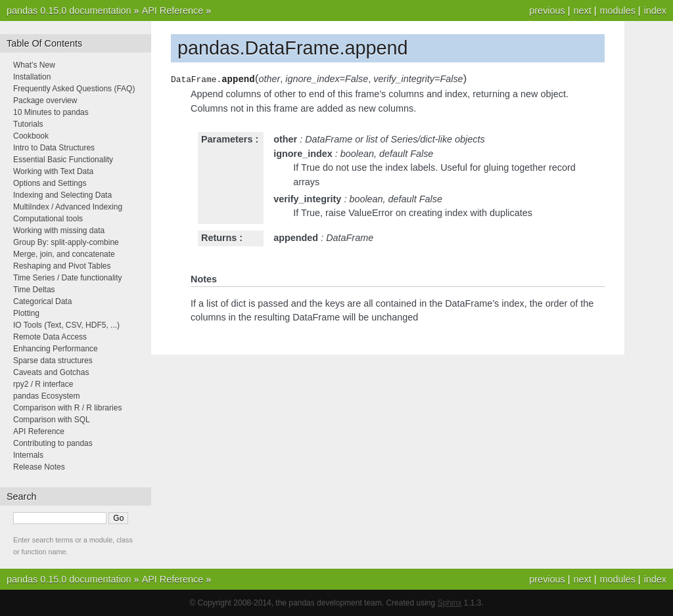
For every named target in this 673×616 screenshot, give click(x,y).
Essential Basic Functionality (63, 160)
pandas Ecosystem (46, 396)
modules (617, 11)
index (655, 11)
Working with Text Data (53, 171)
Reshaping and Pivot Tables (62, 266)
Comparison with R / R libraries (67, 408)
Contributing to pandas (53, 443)
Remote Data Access (50, 337)
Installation (32, 77)
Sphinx (450, 603)
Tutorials (28, 124)
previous (547, 11)
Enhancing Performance (56, 349)
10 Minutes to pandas (51, 112)
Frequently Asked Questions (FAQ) (74, 89)
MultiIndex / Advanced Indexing (68, 207)
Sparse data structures (53, 361)
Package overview (45, 100)
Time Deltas (34, 290)
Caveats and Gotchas (51, 372)
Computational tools (48, 219)
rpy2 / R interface (43, 384)
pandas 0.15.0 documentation (69, 11)
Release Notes (39, 467)
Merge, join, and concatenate (64, 254)
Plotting (26, 313)
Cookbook (31, 136)
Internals (28, 455)
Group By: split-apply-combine (66, 242)
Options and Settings (50, 183)
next (582, 11)
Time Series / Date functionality (68, 278)
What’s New (34, 65)
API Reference (173, 11)
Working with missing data (59, 231)
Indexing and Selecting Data (62, 195)
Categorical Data (42, 301)
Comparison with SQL (52, 420)
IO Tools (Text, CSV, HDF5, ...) (66, 325)
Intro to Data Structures (54, 148)
